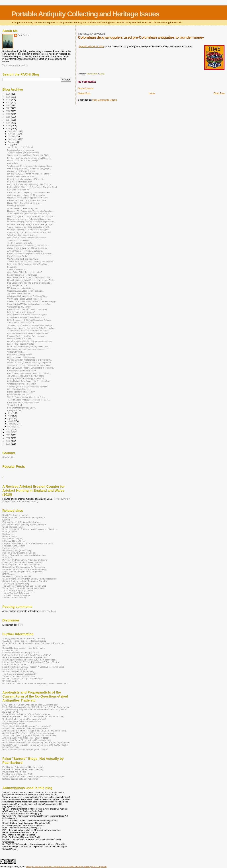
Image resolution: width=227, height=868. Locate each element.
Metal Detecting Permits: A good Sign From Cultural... (30, 184)
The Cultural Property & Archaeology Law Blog (24, 586)
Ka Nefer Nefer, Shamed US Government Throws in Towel (32, 187)
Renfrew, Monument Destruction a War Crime (27, 200)
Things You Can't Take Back (16, 593)
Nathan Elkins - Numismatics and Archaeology (24, 555)
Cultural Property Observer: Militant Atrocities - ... (28, 248)
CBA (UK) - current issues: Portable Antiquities (24, 641)
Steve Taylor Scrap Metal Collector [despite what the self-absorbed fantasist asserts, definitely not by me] (34, 778)
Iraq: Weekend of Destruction (20, 182)
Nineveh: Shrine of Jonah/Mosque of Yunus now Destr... (31, 280)
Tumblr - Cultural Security (14, 598)
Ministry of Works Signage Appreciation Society (27, 198)
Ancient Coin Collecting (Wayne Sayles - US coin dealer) (29, 735)
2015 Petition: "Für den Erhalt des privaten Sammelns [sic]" (30, 705)
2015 (8, 126)
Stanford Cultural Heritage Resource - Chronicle (25, 581)
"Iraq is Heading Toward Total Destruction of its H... (29, 227)
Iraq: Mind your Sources (17, 285)
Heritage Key (9, 534)
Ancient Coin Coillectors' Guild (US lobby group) (25, 728)
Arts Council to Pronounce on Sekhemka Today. (28, 296)
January (12, 426)
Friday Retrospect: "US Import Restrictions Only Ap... (30, 320)
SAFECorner (8, 574)
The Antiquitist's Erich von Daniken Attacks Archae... (29, 331)
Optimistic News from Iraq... (19, 395)
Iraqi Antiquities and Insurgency (21, 150)
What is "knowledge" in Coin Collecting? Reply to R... (30, 363)
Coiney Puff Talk (14, 410)
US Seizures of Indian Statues (20, 288)
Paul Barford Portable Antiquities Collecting (23, 769)
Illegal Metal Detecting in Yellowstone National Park (29, 219)
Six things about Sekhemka (19, 389)
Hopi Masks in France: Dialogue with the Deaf (27, 238)
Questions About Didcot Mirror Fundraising (25, 291)
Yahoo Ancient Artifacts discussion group (22, 721)
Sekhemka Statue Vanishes (19, 293)
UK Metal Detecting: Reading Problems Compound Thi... (31, 222)
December (13, 131)
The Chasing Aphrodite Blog (16, 583)
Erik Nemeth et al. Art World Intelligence (21, 522)
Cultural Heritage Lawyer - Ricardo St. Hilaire (24, 648)
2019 (8, 114)
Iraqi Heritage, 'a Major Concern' (21, 312)
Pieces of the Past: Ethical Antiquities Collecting (25, 560)
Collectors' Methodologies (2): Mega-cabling (26, 195)
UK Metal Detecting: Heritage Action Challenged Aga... (30, 224)
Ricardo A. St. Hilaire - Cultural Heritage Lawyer (25, 569)
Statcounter (8, 457)
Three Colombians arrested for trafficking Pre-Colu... (29, 214)
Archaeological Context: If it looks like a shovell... (28, 387)
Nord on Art (8, 557)
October (12, 137)
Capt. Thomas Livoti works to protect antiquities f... (29, 373)
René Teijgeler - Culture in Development (21, 565)
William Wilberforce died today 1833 (23, 208)
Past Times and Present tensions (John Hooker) (25, 750)
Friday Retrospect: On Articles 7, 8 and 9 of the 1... (29, 246)
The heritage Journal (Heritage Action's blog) (23, 588)
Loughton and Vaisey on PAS (20, 355)
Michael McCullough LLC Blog (17, 550)
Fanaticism (12, 267)
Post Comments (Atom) (105, 100)
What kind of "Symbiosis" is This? (22, 384)
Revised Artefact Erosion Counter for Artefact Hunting (36, 500)
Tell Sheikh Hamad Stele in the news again (25, 376)
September (13, 139)
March (11, 421)
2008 (8, 444)
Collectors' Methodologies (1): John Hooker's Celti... (29, 192)
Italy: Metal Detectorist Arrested (21, 344)
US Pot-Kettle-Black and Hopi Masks (23, 259)
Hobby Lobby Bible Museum (19, 339)
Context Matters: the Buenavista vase (23, 403)
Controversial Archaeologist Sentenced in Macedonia (30, 254)
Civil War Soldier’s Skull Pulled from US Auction (27, 333)
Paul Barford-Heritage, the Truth (17, 774)
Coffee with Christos (16, 352)
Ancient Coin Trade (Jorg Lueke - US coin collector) (27, 740)
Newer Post (84, 93)
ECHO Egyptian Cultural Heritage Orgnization (24, 517)
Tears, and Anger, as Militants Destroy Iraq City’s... (29, 155)
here (20, 625)
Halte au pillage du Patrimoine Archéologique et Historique (30, 529)
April (10, 418)
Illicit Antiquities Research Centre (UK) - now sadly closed (29, 660)
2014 (8, 128)
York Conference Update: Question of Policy (26, 397)
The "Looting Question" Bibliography (19, 674)
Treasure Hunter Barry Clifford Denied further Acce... (30, 365)
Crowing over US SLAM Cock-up (21, 171)
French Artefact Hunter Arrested (21, 176)
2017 (8, 120)
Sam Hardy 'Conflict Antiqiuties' (17, 576)
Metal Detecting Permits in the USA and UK (26, 179)
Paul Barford (24, 35)
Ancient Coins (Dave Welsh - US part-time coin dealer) (28, 733)
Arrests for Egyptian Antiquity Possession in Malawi (29, 232)
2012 (8, 432)
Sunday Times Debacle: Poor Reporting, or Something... (31, 262)
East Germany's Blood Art (18, 190)
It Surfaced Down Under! (14, 541)
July (10, 145)
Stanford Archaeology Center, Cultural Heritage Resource (29, 579)
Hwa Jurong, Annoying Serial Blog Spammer (26, 349)
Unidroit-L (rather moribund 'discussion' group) (24, 719)
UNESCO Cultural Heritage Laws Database (23, 679)
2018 (8, 117)
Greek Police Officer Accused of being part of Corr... (29, 277)
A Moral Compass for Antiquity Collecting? (25, 251)
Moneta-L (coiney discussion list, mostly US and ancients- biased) (33, 716)
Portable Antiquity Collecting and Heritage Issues (85, 14)
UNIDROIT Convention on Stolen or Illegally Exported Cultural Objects (35, 683)
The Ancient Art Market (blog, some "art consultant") (27, 726)
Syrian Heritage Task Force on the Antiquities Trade (29, 381)
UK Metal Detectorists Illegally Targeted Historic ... (28, 347)
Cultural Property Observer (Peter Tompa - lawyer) (26, 714)
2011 (8, 435)
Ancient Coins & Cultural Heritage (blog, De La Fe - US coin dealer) (34, 731)
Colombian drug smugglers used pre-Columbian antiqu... (31, 328)
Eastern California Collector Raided (22, 275)
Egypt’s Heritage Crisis (17, 256)
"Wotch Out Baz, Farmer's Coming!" (23, 235)
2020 (8, 111)
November (13, 134)
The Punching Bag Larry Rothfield (18, 590)
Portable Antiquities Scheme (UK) (18, 671)
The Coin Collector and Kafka (20, 243)
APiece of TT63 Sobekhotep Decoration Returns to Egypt (32, 301)
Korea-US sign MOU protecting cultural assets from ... (30, 304)
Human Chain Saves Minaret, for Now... (24, 203)
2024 (8, 100)
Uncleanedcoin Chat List (14, 724)
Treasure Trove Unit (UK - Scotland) (19, 676)
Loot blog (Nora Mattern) (14, 546)
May (10, 416)
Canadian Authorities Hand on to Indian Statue (27, 309)
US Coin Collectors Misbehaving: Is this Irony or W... (29, 360)
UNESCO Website (11, 681)
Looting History (9, 548)
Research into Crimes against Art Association (24, 567)
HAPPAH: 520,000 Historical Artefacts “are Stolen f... (30, 174)
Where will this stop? (16, 206)
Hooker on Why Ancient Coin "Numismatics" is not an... (31, 211)
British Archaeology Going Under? (22, 408)
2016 (8, 123)
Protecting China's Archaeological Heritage (23, 562)
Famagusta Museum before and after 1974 (25, 317)
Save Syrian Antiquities (17, 270)
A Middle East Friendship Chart (21, 323)
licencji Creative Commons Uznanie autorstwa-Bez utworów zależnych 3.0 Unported (66, 866)
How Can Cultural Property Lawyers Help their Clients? (31, 368)
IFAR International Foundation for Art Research (24, 657)
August (11, 142)
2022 (8, 105)
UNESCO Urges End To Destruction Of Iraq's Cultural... (31, 216)
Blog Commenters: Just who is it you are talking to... (29, 283)
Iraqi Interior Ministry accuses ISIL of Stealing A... (28, 264)
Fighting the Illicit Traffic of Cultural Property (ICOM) (27, 655)
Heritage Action (10, 531)
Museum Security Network (15, 669)
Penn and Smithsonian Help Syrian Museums (27, 336)
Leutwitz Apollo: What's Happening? (23, 160)
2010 (8, 438)
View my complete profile (15, 65)
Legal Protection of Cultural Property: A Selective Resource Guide (33, 667)
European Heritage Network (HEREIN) (21, 653)
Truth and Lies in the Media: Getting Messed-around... (30, 325)
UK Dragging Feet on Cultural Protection (24, 299)
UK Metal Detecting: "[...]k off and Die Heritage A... (29, 230)
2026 (8, 94)
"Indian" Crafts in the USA (18, 240)
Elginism (6, 520)
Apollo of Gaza (14, 163)
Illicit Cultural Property (13, 539)
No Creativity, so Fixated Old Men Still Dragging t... (29, 168)
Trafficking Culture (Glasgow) (16, 595)
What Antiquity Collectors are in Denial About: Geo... (29, 166)
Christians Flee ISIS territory (19, 307)
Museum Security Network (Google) (19, 553)
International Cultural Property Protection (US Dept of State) (31, 662)
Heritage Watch (10, 536)
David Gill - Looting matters (15, 515)
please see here (48, 611)
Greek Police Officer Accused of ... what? (25, 272)
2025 (8, 97)
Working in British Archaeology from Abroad (26, 379)
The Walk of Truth (15, 405)
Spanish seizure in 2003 (91, 46)
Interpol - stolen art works (14, 664)
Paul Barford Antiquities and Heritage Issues (23, 767)
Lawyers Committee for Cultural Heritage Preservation (28, 543)
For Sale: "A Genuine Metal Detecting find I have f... (29, 158)
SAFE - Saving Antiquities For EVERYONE (23, 572)
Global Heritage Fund (12, 527)
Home (152, 93)
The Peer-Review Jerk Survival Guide (23, 153)
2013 (8, 429)
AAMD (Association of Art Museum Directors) (24, 638)
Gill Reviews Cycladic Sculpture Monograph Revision (30, 341)
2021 (8, 108)
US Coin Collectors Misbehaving (21, 357)
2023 (8, 102)
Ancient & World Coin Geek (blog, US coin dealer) (26, 738)
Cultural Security (10, 650)
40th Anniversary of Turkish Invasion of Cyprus (27, 315)
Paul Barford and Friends (14, 772)
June (10, 413)
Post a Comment (86, 88)
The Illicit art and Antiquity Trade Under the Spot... (28, 400)
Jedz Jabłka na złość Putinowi (20, 147)
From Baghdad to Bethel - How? (21, 392)
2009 (8, 441)
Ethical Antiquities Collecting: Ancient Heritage (24, 524)
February (12, 424)
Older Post (219, 93)
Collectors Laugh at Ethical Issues (22, 371)
